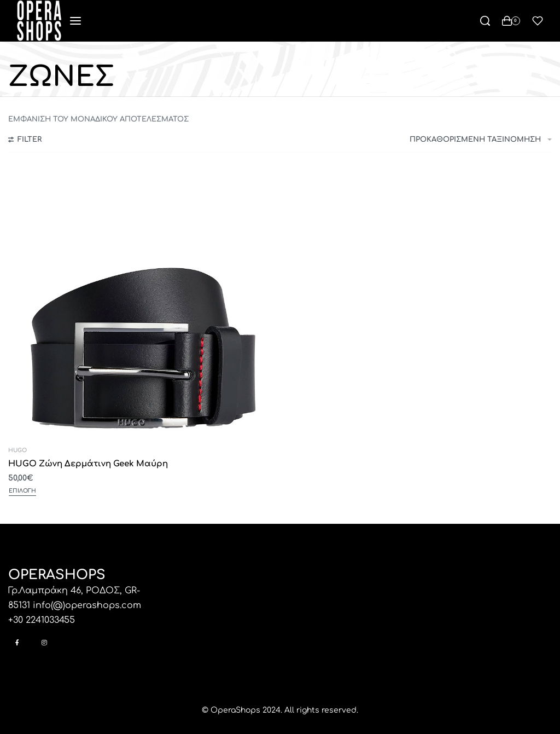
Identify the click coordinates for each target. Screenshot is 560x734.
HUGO (17, 450)
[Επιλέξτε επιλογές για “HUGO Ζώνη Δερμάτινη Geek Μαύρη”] (22, 492)
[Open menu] (75, 21)
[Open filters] (25, 141)
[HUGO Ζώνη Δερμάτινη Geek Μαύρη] (143, 303)
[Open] (538, 21)
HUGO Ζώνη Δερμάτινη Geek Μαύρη (88, 464)
